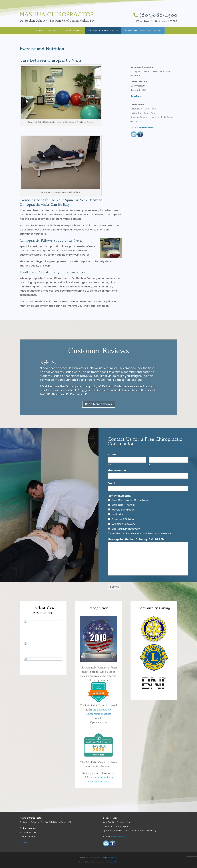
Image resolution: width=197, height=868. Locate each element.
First (110, 465)
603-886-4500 (147, 127)
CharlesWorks (114, 862)
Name (113, 455)
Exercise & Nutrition (124, 519)
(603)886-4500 (158, 15)
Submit (114, 587)
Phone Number (118, 471)
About (55, 30)
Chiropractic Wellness (103, 30)
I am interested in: (120, 496)
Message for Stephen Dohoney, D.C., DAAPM (137, 539)
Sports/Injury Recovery (126, 529)
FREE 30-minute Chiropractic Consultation (145, 53)
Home (39, 30)
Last (151, 465)
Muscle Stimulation (123, 510)
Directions (136, 96)
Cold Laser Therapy (124, 505)
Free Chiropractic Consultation (143, 30)
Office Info (74, 30)
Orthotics (118, 514)
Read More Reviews (99, 404)
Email (112, 483)
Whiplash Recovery (124, 524)
